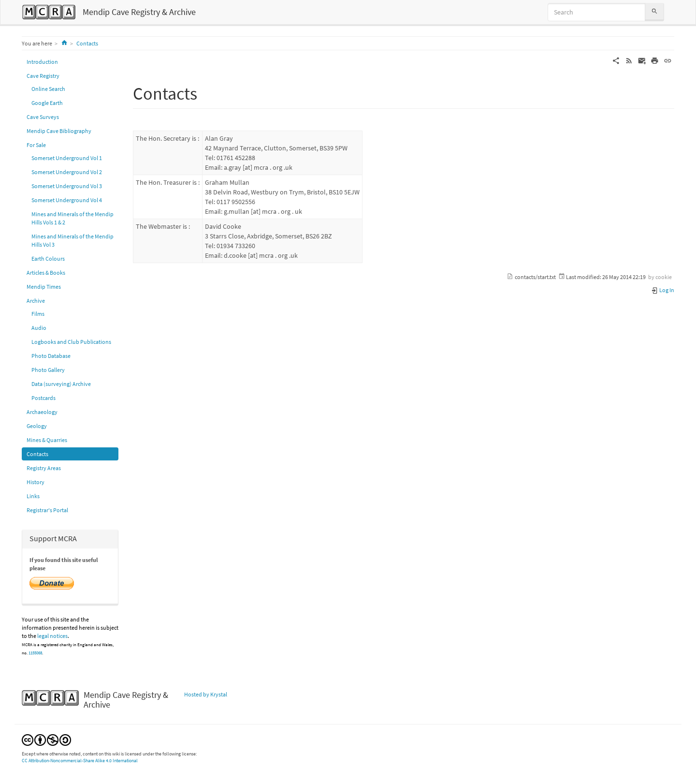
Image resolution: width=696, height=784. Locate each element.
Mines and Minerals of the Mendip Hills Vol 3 (72, 240)
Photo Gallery (48, 370)
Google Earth (47, 103)
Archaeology (42, 412)
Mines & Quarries (47, 440)
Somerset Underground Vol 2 (67, 172)
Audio (39, 328)
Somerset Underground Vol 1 (67, 158)
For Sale (36, 145)
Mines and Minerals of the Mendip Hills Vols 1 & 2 (72, 218)
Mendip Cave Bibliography (59, 131)
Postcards (43, 398)
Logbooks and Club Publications (71, 342)
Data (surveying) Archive (61, 384)
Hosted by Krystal (206, 694)
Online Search (48, 89)
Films (38, 314)
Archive (36, 301)
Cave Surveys (43, 117)
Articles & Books (46, 273)
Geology (37, 426)
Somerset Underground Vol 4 (67, 200)
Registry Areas (44, 468)
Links (33, 496)
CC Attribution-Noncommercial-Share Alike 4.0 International (80, 761)
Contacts (87, 43)
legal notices (52, 636)
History (36, 482)
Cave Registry (43, 76)
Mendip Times (44, 287)
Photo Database (51, 356)
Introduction (42, 62)
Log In (663, 290)
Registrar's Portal (47, 510)
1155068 (35, 653)
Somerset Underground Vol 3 (67, 186)
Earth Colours (48, 259)
